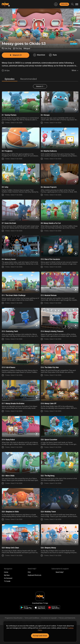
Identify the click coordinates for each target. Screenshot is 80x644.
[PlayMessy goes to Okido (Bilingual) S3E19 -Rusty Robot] (21, 426)
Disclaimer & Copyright (49, 618)
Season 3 (40, 86)
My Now (7, 575)
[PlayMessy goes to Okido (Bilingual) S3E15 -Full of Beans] (21, 354)
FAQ (29, 572)
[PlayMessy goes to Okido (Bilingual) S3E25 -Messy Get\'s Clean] (21, 535)
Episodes (10, 79)
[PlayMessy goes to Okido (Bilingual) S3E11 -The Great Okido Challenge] (21, 282)
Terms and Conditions (32, 618)
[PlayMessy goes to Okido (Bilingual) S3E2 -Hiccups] (59, 102)
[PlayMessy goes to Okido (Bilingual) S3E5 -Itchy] (21, 174)
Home (6, 572)
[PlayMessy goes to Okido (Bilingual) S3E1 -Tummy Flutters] (21, 102)
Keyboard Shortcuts (35, 575)
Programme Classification (14, 618)
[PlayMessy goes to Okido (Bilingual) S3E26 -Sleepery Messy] (59, 535)
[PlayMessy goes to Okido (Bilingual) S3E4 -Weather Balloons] (59, 138)
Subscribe (64, 4)
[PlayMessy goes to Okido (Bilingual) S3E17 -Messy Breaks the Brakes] (21, 390)
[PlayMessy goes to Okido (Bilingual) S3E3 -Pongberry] (21, 138)
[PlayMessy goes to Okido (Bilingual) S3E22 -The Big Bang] (59, 463)
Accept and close (40, 636)
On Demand (8, 578)
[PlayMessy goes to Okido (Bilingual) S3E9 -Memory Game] (21, 246)
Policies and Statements (67, 618)
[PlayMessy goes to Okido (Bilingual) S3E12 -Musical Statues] (59, 282)
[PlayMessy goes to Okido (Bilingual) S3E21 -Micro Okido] (21, 463)
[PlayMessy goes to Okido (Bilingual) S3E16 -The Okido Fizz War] (59, 354)
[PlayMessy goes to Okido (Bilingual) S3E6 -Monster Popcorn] (59, 174)
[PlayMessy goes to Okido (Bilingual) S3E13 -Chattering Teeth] (21, 318)
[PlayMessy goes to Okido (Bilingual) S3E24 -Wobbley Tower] (59, 499)
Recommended (28, 79)
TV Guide (7, 581)
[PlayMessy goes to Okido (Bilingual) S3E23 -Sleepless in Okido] (21, 499)
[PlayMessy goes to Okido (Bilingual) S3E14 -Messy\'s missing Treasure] (59, 318)
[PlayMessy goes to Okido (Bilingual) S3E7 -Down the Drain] (21, 210)
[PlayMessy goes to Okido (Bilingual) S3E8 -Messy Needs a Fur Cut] (59, 210)
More (74, 70)
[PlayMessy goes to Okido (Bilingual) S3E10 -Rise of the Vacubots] (59, 246)
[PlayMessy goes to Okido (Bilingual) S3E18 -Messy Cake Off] (59, 390)
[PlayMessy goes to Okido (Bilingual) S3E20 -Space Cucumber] (59, 426)
